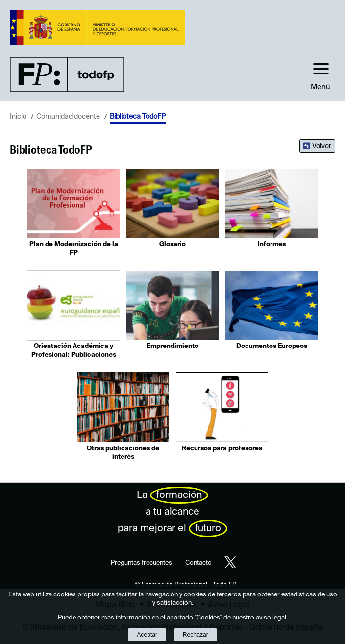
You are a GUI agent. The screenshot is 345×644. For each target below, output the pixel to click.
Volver (322, 146)
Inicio (18, 117)
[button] (320, 74)
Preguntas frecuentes (141, 563)
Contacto (198, 563)
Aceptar (147, 635)
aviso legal (271, 618)
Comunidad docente (68, 117)
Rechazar (196, 635)
